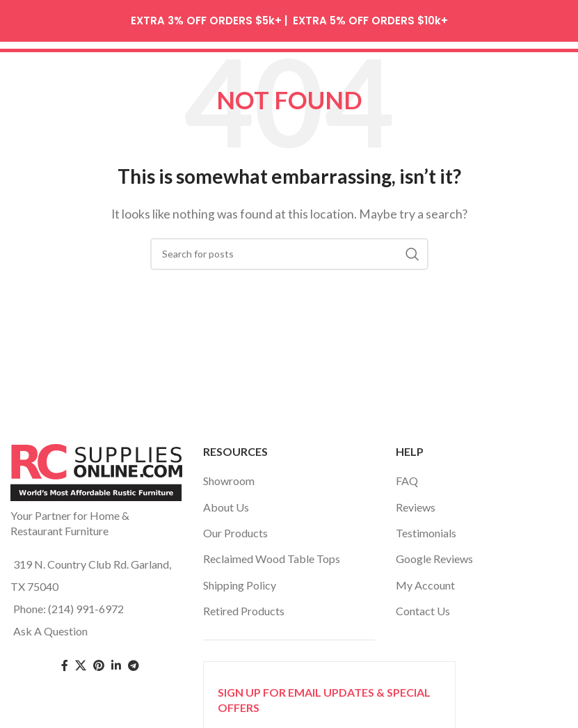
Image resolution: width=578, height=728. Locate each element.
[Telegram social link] (134, 662)
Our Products (235, 528)
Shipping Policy (240, 580)
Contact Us (423, 607)
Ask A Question (50, 626)
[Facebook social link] (65, 662)
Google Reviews (434, 554)
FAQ (407, 476)
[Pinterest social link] (99, 662)
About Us (226, 502)
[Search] (289, 249)
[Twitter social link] (81, 662)
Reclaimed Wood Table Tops (272, 554)
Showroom (229, 476)
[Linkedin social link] (116, 662)
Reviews (416, 502)
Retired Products (244, 607)
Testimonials (426, 528)
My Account (425, 580)
